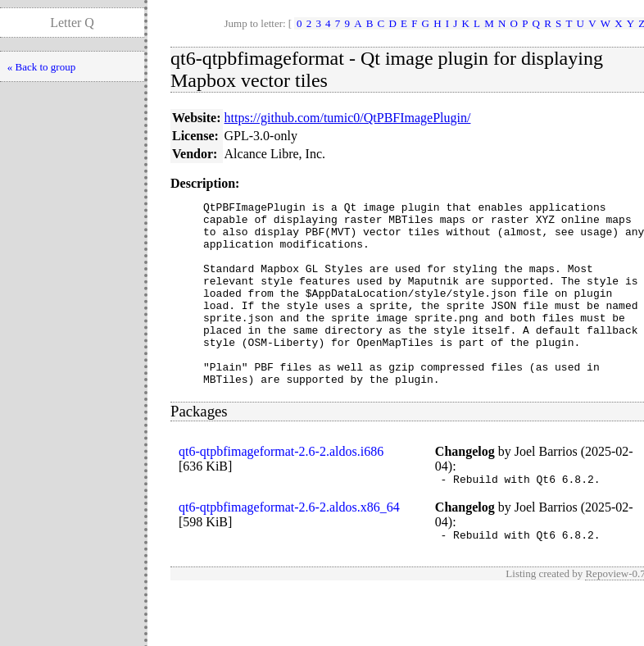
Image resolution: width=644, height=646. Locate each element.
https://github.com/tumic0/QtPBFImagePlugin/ (348, 118)
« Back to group (41, 67)
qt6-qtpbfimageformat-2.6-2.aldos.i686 (281, 488)
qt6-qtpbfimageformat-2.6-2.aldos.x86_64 (289, 546)
